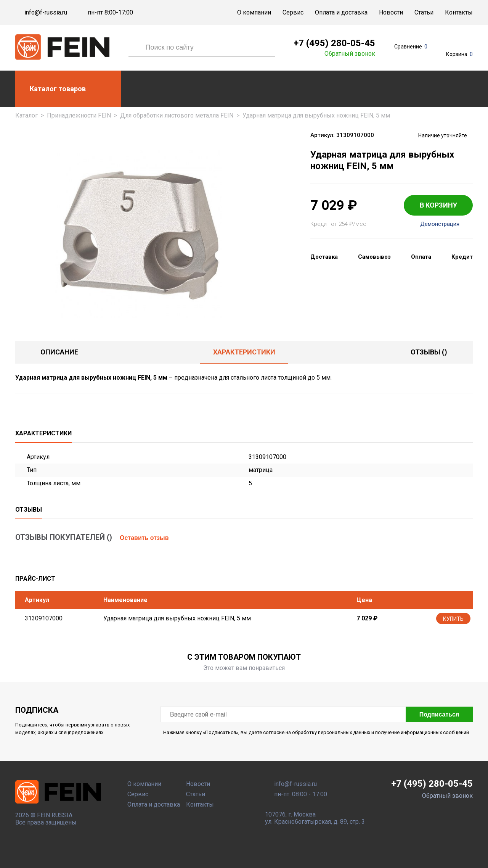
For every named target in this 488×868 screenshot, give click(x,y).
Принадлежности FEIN (79, 115)
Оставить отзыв (144, 538)
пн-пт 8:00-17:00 (110, 13)
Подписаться (439, 714)
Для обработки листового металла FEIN (177, 115)
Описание (59, 352)
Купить (453, 619)
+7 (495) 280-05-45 (334, 43)
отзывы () (429, 352)
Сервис (293, 12)
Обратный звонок (350, 54)
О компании (254, 12)
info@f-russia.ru (46, 13)
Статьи (424, 12)
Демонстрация (440, 224)
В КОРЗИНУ (438, 205)
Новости (391, 12)
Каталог (26, 115)
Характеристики (244, 352)
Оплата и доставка (341, 12)
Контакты (459, 12)
